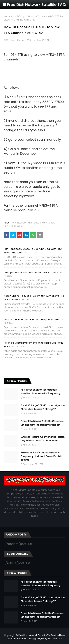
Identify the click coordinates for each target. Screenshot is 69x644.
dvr (30, 223)
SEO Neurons (55, 639)
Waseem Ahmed (16, 40)
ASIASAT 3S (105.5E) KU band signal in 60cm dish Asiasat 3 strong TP (43, 407)
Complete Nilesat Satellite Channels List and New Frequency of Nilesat (42, 423)
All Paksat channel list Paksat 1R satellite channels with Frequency (40, 392)
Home (7, 16)
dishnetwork (19, 223)
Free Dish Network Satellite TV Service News (42, 635)
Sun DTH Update (21, 16)
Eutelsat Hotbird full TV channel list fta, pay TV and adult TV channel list (43, 439)
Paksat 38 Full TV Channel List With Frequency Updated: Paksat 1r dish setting (41, 456)
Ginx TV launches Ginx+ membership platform (31, 320)
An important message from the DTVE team (30, 273)
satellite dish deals (45, 223)
